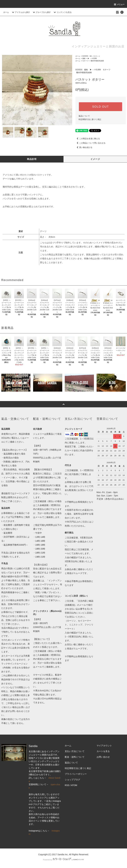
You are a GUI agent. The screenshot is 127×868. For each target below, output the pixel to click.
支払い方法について (75, 751)
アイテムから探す (21, 12)
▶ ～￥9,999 (92, 58)
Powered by (64, 860)
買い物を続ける (84, 147)
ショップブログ (72, 780)
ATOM (74, 785)
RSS (67, 785)
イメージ (95, 159)
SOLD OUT (101, 107)
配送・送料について (75, 757)
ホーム (6, 12)
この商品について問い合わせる (90, 143)
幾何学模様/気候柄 (97, 61)
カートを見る (103, 751)
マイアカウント (104, 746)
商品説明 (32, 159)
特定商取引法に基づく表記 (90, 119)
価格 (84, 58)
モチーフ (85, 61)
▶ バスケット (95, 56)
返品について (84, 116)
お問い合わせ (103, 757)
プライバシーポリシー (76, 774)
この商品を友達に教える (88, 139)
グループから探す (41, 12)
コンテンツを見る (62, 12)
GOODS (85, 56)
